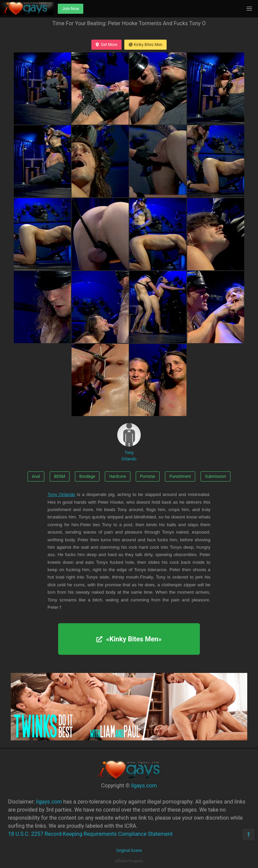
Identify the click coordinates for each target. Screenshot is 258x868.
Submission (216, 476)
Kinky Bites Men (145, 45)
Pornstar (148, 476)
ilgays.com (144, 786)
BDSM (60, 476)
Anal (36, 476)
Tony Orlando (129, 442)
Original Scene (129, 851)
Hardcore (117, 476)
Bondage (87, 476)
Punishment (180, 476)
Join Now (71, 9)
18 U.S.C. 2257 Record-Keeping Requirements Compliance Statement (90, 834)
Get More (106, 45)
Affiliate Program (129, 861)
